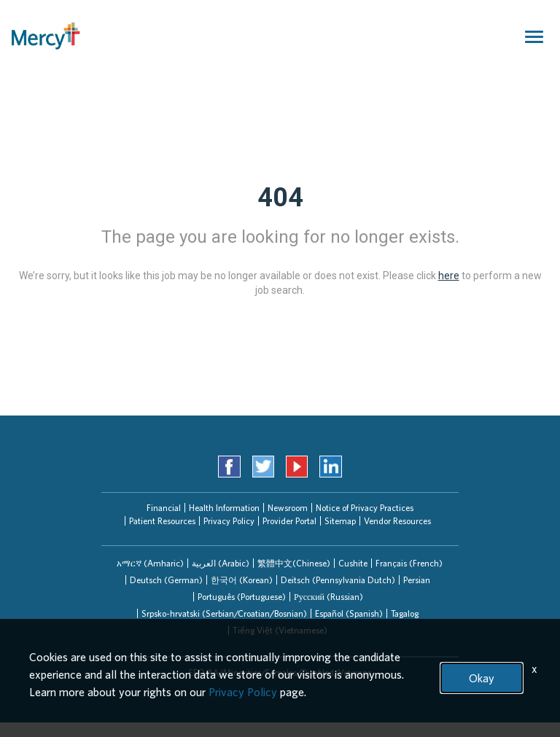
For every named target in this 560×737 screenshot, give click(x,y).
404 (280, 198)
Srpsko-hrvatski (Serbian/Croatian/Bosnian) (224, 613)
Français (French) (409, 563)
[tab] (150, 563)
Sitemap (340, 521)
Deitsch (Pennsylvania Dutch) (338, 580)
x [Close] (534, 668)
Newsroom (288, 508)
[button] (150, 563)
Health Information (224, 508)
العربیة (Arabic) (221, 563)
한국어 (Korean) (242, 580)
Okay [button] (482, 678)
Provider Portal (289, 521)
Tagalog (405, 613)
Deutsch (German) (166, 580)
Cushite (353, 563)
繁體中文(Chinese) (294, 563)
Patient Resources (162, 521)
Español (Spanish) (349, 613)
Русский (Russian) (328, 597)
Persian (417, 580)
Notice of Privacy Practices (365, 508)
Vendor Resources (397, 521)
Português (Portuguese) (242, 597)
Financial (164, 508)
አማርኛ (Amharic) (150, 563)
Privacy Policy (229, 521)
